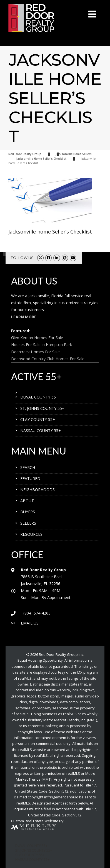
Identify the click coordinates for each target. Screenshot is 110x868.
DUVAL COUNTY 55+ (39, 397)
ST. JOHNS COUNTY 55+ (42, 408)
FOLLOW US (22, 258)
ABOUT (27, 501)
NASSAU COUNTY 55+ (41, 431)
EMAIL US (30, 623)
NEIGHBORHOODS (37, 490)
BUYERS (28, 512)
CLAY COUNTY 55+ (38, 419)
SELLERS (28, 523)
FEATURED (30, 479)
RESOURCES (31, 534)
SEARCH (28, 467)
